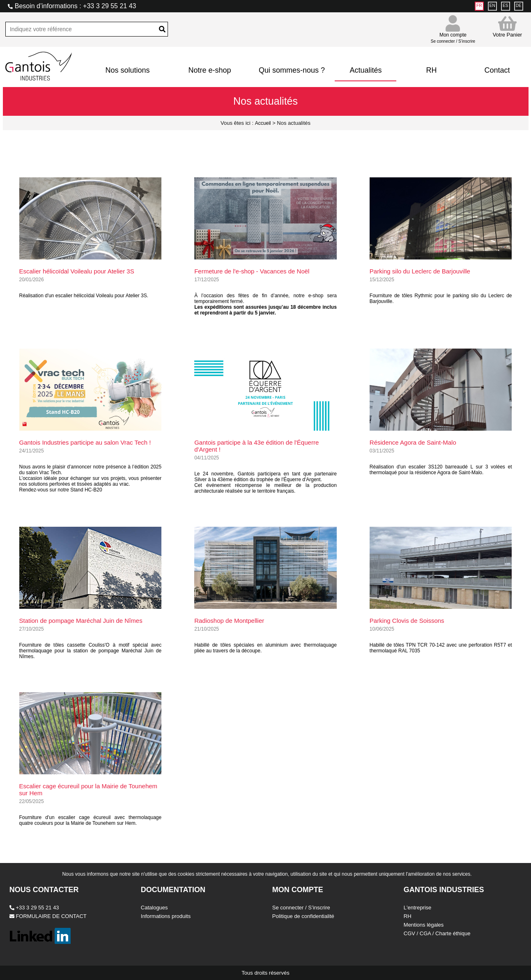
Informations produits (166, 916)
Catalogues (154, 908)
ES (505, 6)
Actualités (365, 70)
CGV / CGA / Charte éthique (437, 933)
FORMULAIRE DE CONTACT (48, 916)
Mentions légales (424, 925)
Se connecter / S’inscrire (301, 908)
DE (519, 6)
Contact (497, 70)
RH (431, 70)
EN (492, 6)
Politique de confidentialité (303, 916)
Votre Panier (508, 26)
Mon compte (453, 34)
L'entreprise (418, 908)
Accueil (263, 123)
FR (479, 6)
